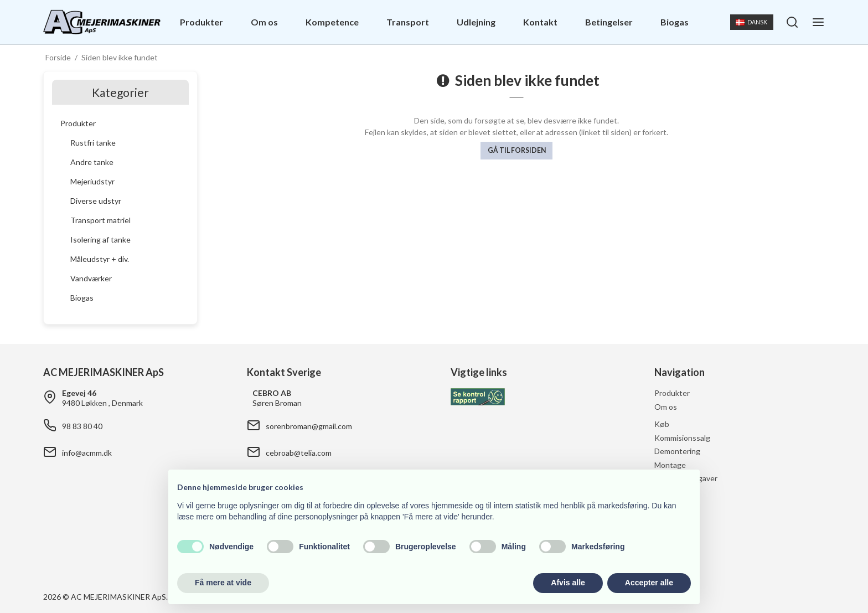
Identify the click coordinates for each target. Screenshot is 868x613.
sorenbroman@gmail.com (309, 426)
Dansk (751, 22)
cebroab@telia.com (299, 453)
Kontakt (540, 22)
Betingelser (609, 22)
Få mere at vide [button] (223, 583)
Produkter (201, 22)
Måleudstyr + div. (100, 259)
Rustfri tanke (93, 143)
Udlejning (476, 22)
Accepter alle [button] (649, 583)
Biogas (675, 22)
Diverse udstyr (96, 201)
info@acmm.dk (87, 453)
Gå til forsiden (517, 150)
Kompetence (332, 22)
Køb (662, 424)
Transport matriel (100, 220)
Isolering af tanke (100, 239)
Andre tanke (92, 162)
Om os (264, 22)
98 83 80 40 (82, 426)
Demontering (677, 451)
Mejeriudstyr (92, 181)
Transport (408, 22)
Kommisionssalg (682, 438)
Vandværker (91, 278)
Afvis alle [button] (568, 583)
